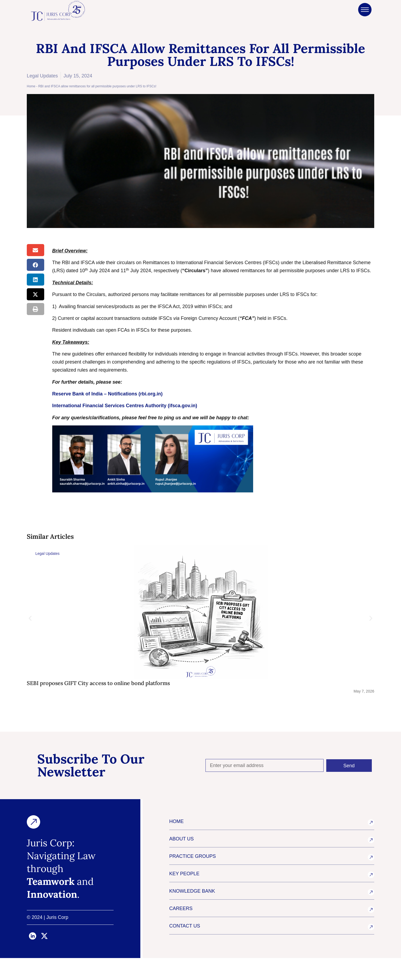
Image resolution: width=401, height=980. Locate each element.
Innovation (52, 916)
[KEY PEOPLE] (371, 897)
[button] (35, 250)
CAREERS (181, 930)
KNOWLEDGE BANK (192, 913)
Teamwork (51, 903)
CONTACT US (185, 948)
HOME (177, 843)
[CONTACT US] (371, 949)
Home (31, 86)
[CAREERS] (371, 932)
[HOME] (371, 844)
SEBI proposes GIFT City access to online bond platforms (98, 683)
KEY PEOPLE (184, 896)
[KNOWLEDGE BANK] (371, 914)
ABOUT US (182, 861)
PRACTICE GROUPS (193, 878)
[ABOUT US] (371, 862)
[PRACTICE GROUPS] (371, 879)
